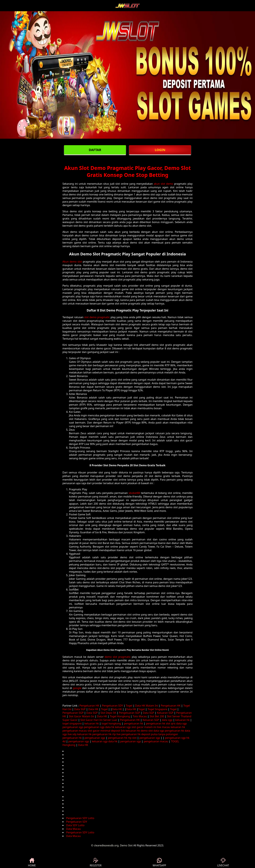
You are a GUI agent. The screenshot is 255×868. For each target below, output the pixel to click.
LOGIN (160, 150)
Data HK (93, 709)
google (77, 688)
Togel (129, 706)
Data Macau (74, 829)
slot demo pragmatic (97, 317)
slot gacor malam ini (144, 727)
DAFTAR (95, 150)
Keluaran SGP (165, 713)
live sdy (72, 734)
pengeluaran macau (75, 731)
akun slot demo (163, 184)
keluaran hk (182, 720)
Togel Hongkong (120, 716)
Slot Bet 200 (157, 716)
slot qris (171, 723)
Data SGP (80, 709)
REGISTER (96, 863)
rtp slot (132, 738)
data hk (110, 727)
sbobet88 (134, 493)
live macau (163, 727)
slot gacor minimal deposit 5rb (106, 731)
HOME (32, 863)
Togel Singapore (157, 709)
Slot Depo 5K (108, 713)
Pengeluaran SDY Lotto (80, 818)
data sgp (167, 720)
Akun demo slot (72, 262)
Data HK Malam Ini (147, 706)
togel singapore (72, 723)
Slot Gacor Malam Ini (81, 716)
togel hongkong (111, 723)
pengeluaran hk (134, 723)
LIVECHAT (223, 863)
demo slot (147, 731)
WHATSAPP (159, 863)
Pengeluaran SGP (73, 713)
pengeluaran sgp (73, 727)
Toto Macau (140, 716)
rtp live (116, 734)
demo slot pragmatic (118, 657)
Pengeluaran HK (89, 706)
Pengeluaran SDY (112, 706)
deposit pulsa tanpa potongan (160, 734)
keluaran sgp (123, 727)
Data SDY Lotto (75, 825)
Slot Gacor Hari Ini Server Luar (99, 720)
